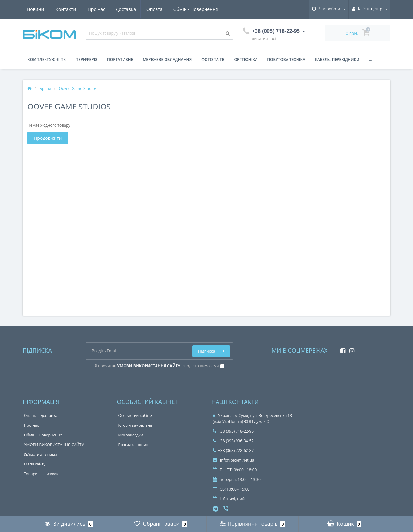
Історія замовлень (136, 425)
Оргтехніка (246, 60)
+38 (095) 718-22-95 (233, 431)
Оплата (96, 9)
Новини (180, 9)
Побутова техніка (286, 60)
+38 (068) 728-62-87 (233, 450)
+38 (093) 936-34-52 (233, 441)
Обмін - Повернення (138, 9)
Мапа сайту (35, 464)
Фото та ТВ (213, 60)
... (371, 60)
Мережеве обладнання (167, 60)
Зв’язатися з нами (40, 454)
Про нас (35, 9)
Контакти (211, 9)
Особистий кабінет (136, 416)
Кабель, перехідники (337, 60)
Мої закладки (131, 435)
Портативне (120, 60)
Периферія (86, 60)
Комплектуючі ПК (47, 60)
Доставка (66, 9)
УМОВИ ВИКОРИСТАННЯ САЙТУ (54, 445)
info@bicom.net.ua (233, 460)
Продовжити (48, 138)
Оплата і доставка (41, 416)
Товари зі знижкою (42, 474)
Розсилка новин (133, 445)
